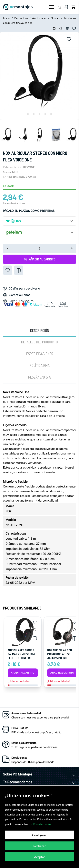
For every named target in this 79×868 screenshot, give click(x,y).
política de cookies (41, 824)
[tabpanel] (39, 76)
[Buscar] (59, 7)
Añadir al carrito (40, 259)
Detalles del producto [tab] (39, 342)
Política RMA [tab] (40, 365)
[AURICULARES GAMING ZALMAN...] (35, 630)
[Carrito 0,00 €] (74, 7)
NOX (15, 172)
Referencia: (10, 167)
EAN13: (8, 177)
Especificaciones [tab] (40, 354)
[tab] (39, 377)
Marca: (7, 172)
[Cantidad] (39, 248)
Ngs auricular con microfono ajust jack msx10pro (60, 654)
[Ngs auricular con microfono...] (74, 630)
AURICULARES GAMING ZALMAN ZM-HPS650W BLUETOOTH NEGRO (21, 654)
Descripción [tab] (40, 331)
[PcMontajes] (25, 7)
